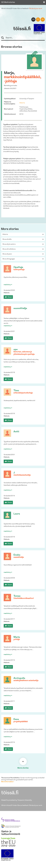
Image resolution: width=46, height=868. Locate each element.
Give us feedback (23, 9)
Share (10, 297)
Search (4, 38)
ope (16, 350)
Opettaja (18, 267)
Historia (22, 103)
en (33, 20)
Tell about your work (36, 9)
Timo (16, 391)
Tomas (17, 596)
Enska (17, 555)
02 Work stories (8, 2)
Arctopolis (19, 678)
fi (38, 20)
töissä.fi (22, 29)
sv (43, 20)
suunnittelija (20, 308)
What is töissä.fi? (7, 9)
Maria (17, 637)
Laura (17, 514)
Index (15, 9)
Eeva (16, 719)
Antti (16, 432)
